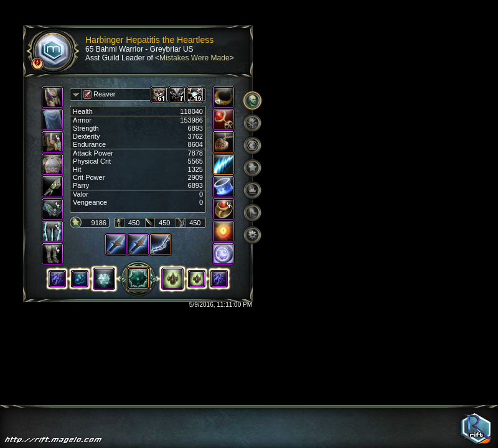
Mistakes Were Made (194, 58)
